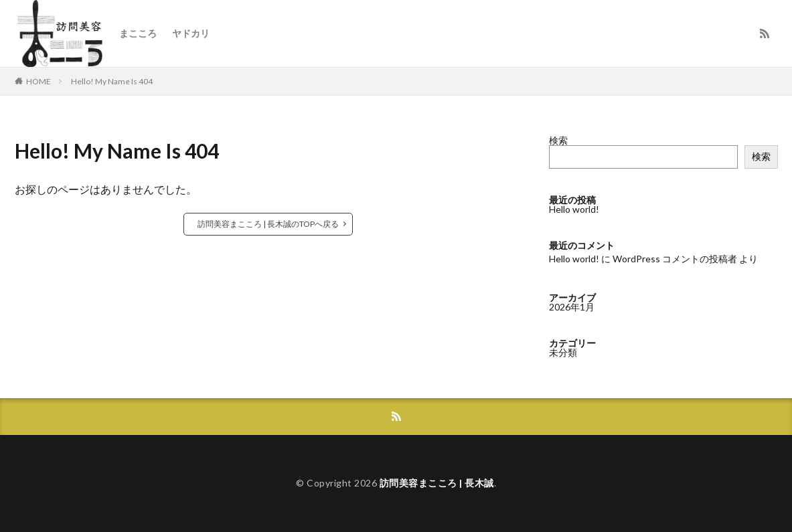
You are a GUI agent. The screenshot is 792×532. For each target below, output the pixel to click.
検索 (558, 140)
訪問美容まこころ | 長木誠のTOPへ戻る (268, 224)
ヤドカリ (191, 33)
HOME (38, 81)
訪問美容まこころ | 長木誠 (437, 483)
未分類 (563, 352)
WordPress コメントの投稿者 (675, 259)
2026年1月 (572, 307)
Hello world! (574, 209)
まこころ (138, 33)
